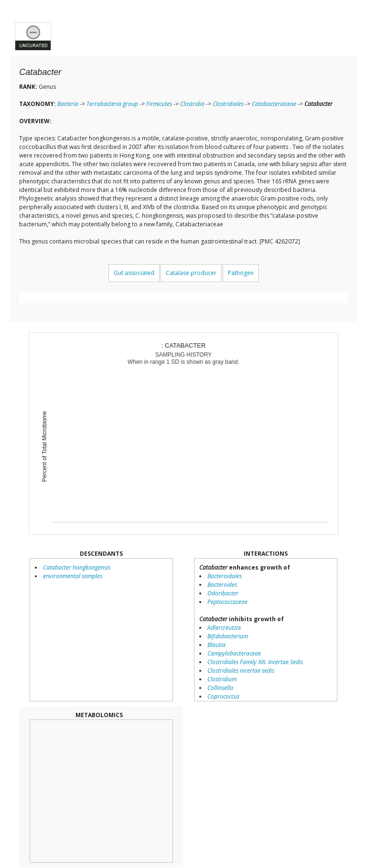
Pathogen (241, 273)
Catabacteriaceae (274, 104)
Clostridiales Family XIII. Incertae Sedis (255, 662)
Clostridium (222, 679)
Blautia (216, 645)
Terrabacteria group (112, 104)
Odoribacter (223, 593)
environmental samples (73, 576)
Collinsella (220, 688)
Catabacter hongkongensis (77, 567)
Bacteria (68, 104)
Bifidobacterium (228, 636)
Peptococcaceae (227, 602)
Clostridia (192, 104)
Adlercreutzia (224, 628)
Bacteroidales (225, 576)
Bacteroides (222, 585)
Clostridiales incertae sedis (241, 671)
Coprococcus (223, 696)
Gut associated (134, 273)
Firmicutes (159, 104)
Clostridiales (228, 104)
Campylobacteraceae (234, 653)
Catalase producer (191, 273)
